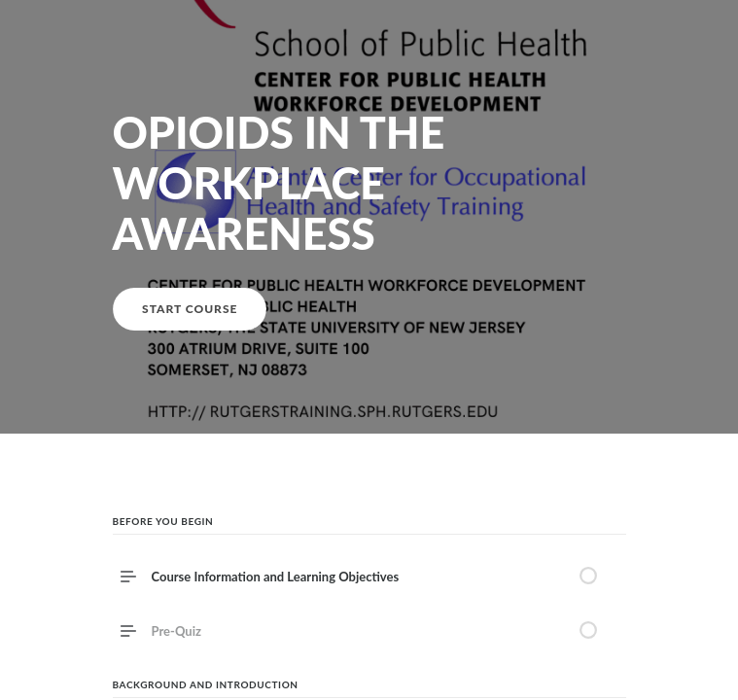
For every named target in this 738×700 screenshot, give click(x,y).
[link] (369, 631)
